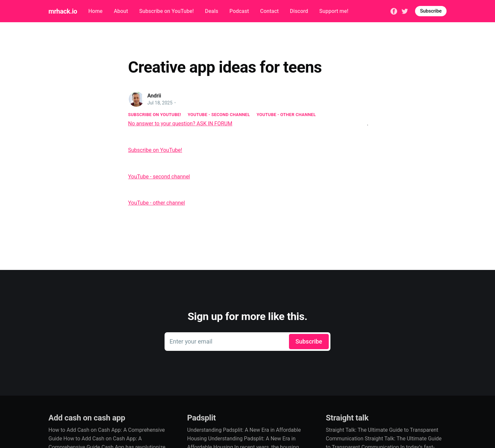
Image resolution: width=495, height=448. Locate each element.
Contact (269, 11)
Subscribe (431, 11)
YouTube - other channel (286, 115)
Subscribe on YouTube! (167, 11)
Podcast (239, 11)
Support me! (334, 11)
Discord (299, 11)
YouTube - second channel (219, 115)
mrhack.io (63, 11)
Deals (212, 11)
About (121, 11)
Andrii (154, 96)
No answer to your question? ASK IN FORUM (180, 124)
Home (95, 11)
